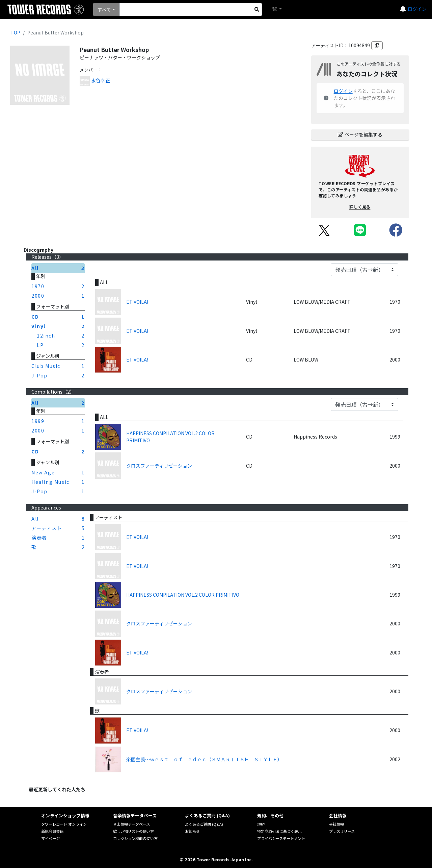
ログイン (417, 9)
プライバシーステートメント (281, 838)
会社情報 (336, 824)
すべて (104, 9)
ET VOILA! (137, 302)
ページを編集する (360, 134)
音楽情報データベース (131, 824)
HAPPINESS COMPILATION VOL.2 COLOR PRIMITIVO (170, 437)
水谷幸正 (101, 80)
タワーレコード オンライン (64, 824)
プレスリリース (342, 831)
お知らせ (192, 831)
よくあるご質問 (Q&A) (204, 824)
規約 (261, 824)
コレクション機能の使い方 (135, 838)
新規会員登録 (52, 831)
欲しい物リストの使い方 (133, 831)
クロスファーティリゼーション (159, 466)
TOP (15, 32)
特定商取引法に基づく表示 (279, 831)
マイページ (50, 838)
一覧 (273, 9)
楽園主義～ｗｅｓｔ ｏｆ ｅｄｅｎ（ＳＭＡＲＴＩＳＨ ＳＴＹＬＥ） (204, 759)
